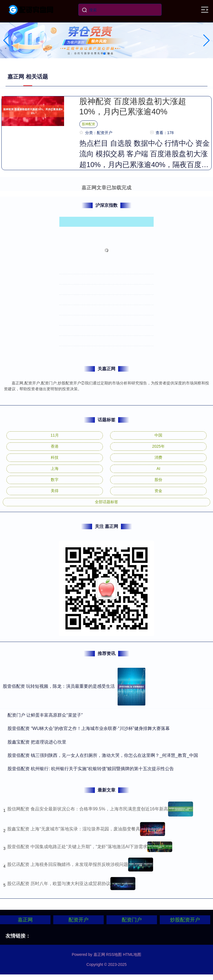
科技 (55, 457)
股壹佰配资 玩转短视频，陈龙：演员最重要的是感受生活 (59, 686)
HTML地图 (132, 954)
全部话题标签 (106, 502)
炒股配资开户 (185, 920)
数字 (55, 480)
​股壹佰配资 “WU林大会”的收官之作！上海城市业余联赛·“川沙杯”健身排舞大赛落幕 (89, 728)
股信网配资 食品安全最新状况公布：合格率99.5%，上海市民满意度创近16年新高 (88, 809)
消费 (158, 457)
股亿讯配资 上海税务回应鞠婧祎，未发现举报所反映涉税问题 (68, 864)
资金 (158, 491)
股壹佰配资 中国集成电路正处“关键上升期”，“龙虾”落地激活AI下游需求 (77, 847)
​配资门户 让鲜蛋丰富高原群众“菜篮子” (45, 715)
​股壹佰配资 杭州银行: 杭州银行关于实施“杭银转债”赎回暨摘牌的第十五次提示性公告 (91, 769)
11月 (55, 435)
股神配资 (88, 124)
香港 (55, 446)
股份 (158, 480)
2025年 (158, 446)
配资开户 (78, 920)
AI (158, 468)
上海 (55, 468)
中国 (158, 435)
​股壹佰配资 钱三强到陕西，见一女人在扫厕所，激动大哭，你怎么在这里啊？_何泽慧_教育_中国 (103, 755)
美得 (55, 491)
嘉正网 (25, 920)
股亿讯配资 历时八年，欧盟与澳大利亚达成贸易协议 (59, 884)
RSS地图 (114, 954)
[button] (206, 41)
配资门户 (132, 920)
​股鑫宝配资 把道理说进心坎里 (37, 742)
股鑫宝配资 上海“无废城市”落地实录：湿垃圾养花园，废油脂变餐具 (74, 829)
